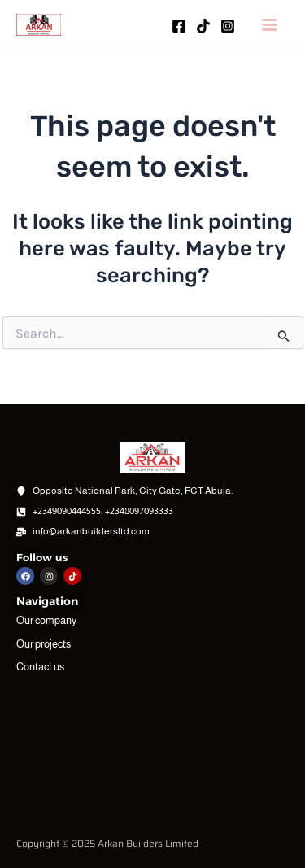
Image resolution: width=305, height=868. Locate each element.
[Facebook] (179, 26)
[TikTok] (203, 26)
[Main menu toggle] (270, 25)
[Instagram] (228, 26)
